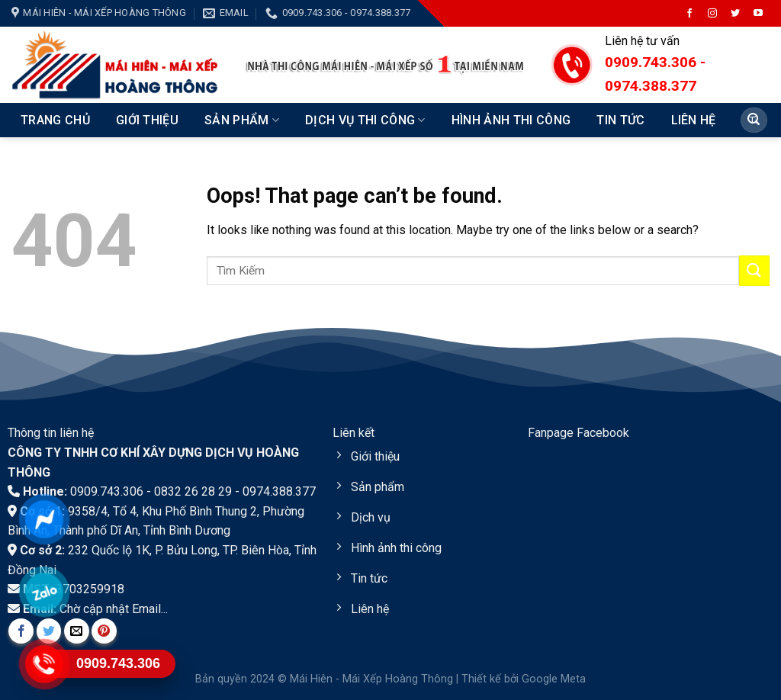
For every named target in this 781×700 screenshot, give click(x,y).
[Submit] (754, 120)
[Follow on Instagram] (712, 14)
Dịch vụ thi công (365, 120)
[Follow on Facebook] (689, 14)
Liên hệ (694, 120)
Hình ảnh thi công (511, 120)
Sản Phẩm (242, 120)
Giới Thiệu (147, 120)
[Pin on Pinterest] (104, 631)
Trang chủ (55, 120)
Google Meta (554, 679)
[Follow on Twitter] (735, 14)
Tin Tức (620, 120)
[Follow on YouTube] (758, 14)
